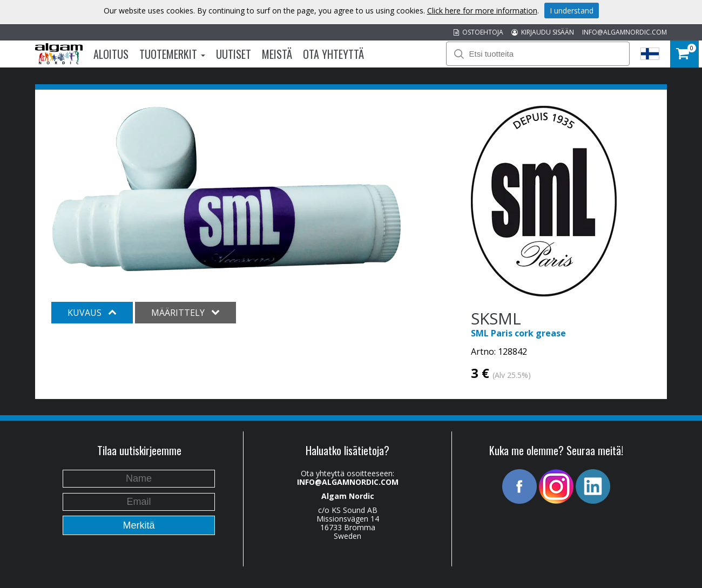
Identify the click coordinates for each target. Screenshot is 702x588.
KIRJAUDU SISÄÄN (543, 32)
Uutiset (234, 54)
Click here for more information (482, 11)
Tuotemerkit (172, 54)
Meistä (277, 54)
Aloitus (111, 54)
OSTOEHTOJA (478, 32)
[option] (227, 189)
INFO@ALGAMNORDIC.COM (625, 32)
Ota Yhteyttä (333, 54)
